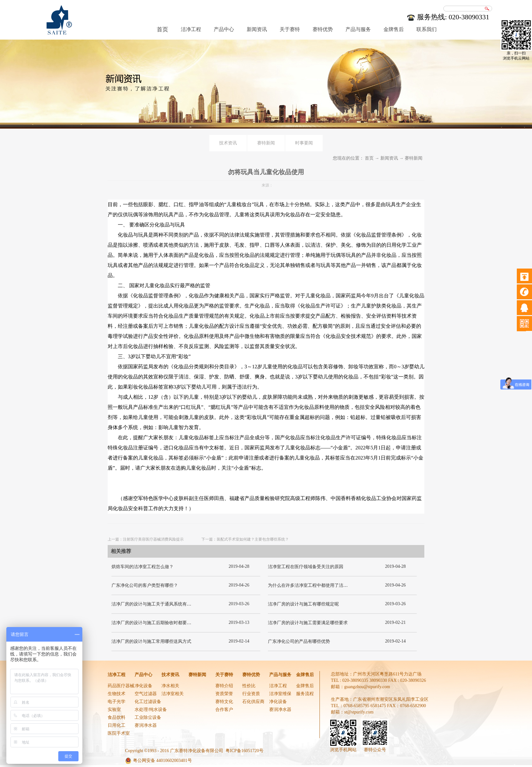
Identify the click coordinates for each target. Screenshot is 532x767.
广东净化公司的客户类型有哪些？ (145, 585)
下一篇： (245, 539)
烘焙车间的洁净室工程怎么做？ (142, 567)
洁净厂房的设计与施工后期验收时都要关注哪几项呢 (162, 623)
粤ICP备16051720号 (244, 751)
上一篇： (146, 539)
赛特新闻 (414, 158)
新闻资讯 (389, 158)
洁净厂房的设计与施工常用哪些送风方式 (151, 641)
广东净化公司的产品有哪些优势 (299, 641)
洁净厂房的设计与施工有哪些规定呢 (303, 604)
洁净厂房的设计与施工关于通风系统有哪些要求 (158, 604)
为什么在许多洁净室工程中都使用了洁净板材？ (314, 585)
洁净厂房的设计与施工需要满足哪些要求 (308, 623)
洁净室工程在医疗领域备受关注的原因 (306, 567)
